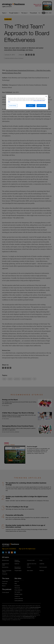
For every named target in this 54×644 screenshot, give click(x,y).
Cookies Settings (13, 106)
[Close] (46, 96)
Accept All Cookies (41, 106)
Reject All (31, 106)
